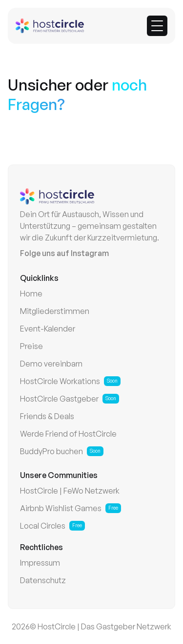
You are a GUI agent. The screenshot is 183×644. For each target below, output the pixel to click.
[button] (157, 26)
